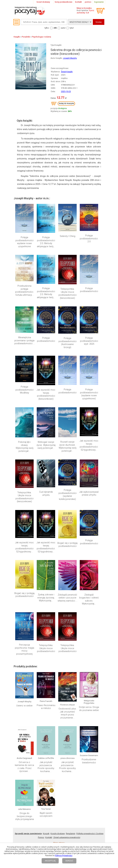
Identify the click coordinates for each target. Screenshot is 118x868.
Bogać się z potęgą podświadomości (67, 545)
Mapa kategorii (63, 763)
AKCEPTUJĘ (50, 861)
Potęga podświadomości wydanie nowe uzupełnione (25, 242)
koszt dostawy (43, 2)
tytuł (72, 28)
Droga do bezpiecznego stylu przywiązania (25, 733)
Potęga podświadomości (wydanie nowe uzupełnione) (89, 394)
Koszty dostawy (58, 750)
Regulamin (71, 750)
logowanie (99, 2)
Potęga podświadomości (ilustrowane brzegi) (68, 343)
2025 (26, 763)
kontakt (79, 2)
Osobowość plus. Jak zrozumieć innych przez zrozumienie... (68, 684)
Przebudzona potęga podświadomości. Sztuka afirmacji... (25, 290)
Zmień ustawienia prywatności (67, 754)
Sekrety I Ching (68, 236)
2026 (21, 763)
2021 (47, 763)
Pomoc (41, 754)
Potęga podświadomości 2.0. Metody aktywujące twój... (46, 242)
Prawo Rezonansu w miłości (46, 681)
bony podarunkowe (64, 2)
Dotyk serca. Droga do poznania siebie (89, 684)
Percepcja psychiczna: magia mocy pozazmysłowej (25, 649)
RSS (79, 784)
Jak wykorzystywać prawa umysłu (89, 493)
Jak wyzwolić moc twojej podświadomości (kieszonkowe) (46, 394)
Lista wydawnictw (78, 763)
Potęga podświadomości (89, 290)
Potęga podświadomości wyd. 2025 (89, 341)
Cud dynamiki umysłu (46, 493)
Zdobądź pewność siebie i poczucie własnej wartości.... (68, 598)
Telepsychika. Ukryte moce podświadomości (46, 620)
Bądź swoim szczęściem (46, 731)
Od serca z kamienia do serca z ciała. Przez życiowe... (24, 709)
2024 (31, 763)
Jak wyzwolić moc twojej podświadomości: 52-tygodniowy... (89, 445)
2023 (37, 763)
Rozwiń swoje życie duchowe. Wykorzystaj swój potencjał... (68, 446)
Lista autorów (93, 763)
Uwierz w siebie (24, 679)
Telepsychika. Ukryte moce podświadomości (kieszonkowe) (68, 293)
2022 (42, 763)
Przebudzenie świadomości (89, 706)
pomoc (88, 2)
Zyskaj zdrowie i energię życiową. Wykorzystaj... (46, 598)
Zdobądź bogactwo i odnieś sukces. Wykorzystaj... (89, 599)
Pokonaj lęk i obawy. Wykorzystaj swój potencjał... (25, 447)
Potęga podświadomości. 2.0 (89, 238)
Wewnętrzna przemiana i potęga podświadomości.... (25, 340)
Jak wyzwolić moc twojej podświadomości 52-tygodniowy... (24, 547)
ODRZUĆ (69, 861)
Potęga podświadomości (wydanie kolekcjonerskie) (68, 495)
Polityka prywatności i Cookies (90, 750)
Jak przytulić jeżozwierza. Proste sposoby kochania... (46, 709)
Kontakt (49, 754)
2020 (53, 763)
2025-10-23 (66, 91)
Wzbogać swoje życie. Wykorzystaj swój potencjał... (46, 445)
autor (63, 28)
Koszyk (46, 750)
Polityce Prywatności (64, 856)
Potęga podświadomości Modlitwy (25, 390)
